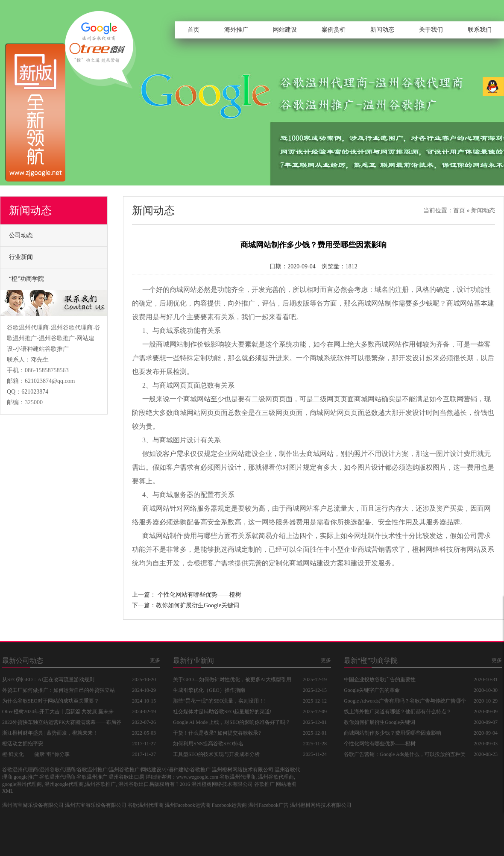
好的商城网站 (176, 290)
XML (8, 791)
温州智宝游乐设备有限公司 (33, 805)
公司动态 (21, 235)
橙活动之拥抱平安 (23, 744)
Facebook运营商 (230, 805)
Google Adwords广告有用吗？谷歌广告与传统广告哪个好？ (405, 702)
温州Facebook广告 (268, 805)
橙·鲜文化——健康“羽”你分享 (36, 754)
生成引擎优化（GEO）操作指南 (209, 690)
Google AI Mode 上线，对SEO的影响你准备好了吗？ (232, 722)
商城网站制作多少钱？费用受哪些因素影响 (393, 733)
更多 (155, 660)
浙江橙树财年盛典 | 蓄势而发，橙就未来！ (50, 733)
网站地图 (286, 784)
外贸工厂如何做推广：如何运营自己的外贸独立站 (59, 690)
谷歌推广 (264, 784)
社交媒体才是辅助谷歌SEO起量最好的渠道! (222, 712)
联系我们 (480, 30)
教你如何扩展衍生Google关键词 (198, 605)
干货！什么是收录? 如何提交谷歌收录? (217, 733)
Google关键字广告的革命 (372, 690)
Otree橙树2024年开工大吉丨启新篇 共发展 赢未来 (58, 712)
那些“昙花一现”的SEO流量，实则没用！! (219, 701)
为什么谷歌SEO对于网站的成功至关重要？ (51, 701)
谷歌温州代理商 (146, 805)
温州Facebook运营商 (188, 805)
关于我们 (431, 30)
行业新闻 (21, 257)
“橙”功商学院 (26, 279)
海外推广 (236, 30)
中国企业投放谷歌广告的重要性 (380, 680)
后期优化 (173, 303)
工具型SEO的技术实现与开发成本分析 (216, 754)
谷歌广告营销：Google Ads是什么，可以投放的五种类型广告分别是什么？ (405, 756)
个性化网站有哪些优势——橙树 (199, 595)
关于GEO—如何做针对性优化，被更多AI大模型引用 (232, 680)
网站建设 (285, 30)
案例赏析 (334, 30)
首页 (193, 30)
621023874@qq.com (50, 381)
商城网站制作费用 (170, 536)
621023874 (35, 392)
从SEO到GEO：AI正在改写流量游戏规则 (48, 680)
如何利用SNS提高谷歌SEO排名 (208, 744)
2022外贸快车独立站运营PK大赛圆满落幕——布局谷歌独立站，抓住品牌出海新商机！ (62, 724)
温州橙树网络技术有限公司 (321, 805)
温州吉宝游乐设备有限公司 (96, 805)
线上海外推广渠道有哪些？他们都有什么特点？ (398, 712)
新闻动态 (382, 30)
